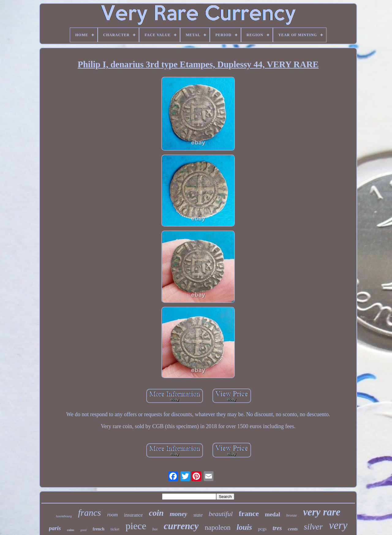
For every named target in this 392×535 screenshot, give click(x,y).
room (113, 515)
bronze (292, 515)
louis (244, 527)
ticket (115, 529)
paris (55, 528)
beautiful (221, 514)
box (155, 529)
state (198, 515)
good (83, 530)
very (338, 525)
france (249, 514)
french (98, 529)
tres (277, 528)
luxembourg (64, 516)
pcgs (262, 529)
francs (90, 512)
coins (71, 530)
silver (313, 527)
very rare (322, 512)
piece (136, 526)
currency (181, 526)
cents (293, 529)
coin (156, 513)
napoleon (217, 527)
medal (273, 514)
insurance (133, 515)
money (178, 514)
